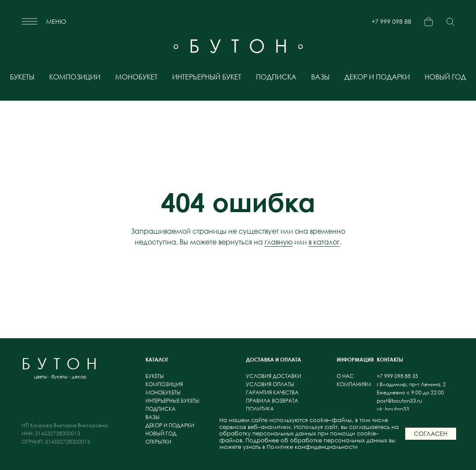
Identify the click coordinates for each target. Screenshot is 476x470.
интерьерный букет (207, 77)
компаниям (354, 384)
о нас (346, 376)
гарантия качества (272, 392)
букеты (22, 77)
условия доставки (274, 376)
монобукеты (163, 392)
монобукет (136, 77)
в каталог (324, 242)
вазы (320, 77)
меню (56, 21)
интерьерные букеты (172, 401)
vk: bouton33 (393, 409)
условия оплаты (270, 384)
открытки (158, 442)
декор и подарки (377, 77)
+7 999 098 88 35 (391, 25)
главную (279, 242)
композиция (164, 384)
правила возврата (272, 401)
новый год (445, 77)
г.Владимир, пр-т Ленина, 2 (411, 384)
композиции (75, 77)
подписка (276, 77)
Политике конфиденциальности (312, 447)
